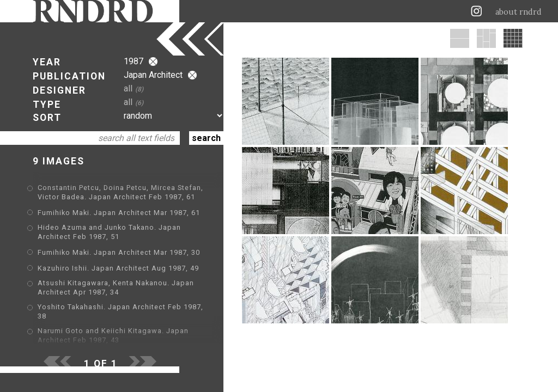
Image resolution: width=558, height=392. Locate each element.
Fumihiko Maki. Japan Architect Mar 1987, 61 (119, 213)
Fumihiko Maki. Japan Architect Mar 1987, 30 (119, 252)
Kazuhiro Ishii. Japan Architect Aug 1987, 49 (118, 268)
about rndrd (518, 12)
